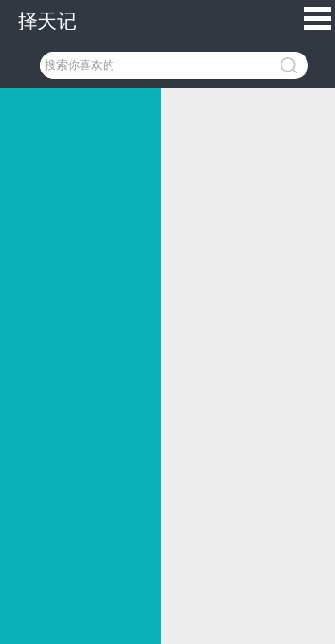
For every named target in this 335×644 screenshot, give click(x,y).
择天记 (47, 21)
